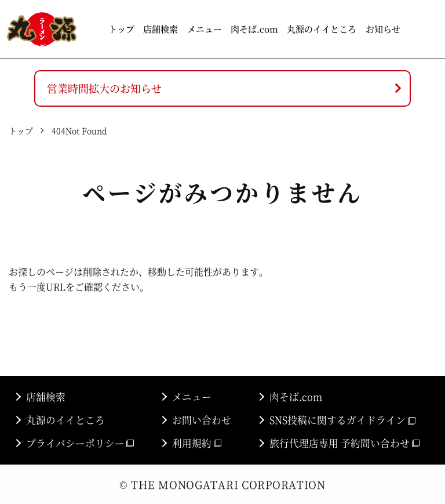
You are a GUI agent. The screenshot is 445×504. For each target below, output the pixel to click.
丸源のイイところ (322, 29)
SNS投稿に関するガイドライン (342, 420)
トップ (121, 29)
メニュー (205, 29)
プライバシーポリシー (80, 443)
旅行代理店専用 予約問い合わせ (344, 443)
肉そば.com (254, 29)
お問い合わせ (202, 420)
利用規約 (197, 443)
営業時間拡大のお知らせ (104, 88)
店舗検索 (161, 29)
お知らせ (383, 29)
